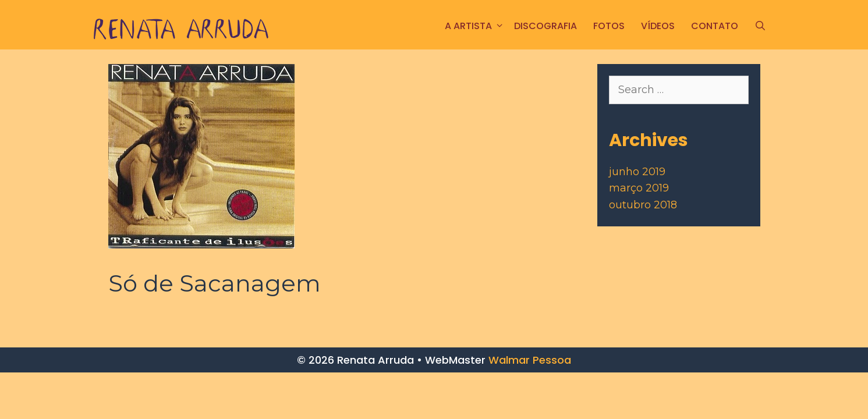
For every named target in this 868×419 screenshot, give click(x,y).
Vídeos (658, 26)
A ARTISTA (475, 26)
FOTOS (609, 26)
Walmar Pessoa (530, 360)
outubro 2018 (643, 205)
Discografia (545, 26)
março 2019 (639, 188)
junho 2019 (637, 172)
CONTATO (715, 26)
